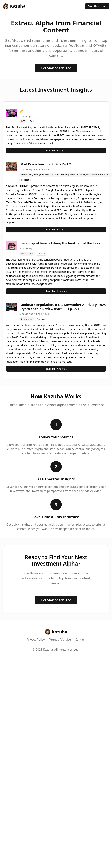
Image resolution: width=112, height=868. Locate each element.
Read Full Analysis (56, 150)
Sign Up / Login (97, 6)
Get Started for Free (56, 68)
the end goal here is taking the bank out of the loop (60, 243)
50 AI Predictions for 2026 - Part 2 (45, 164)
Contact (80, 640)
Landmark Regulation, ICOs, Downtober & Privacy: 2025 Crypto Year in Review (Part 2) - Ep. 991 (63, 307)
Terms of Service (60, 640)
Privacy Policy (36, 640)
